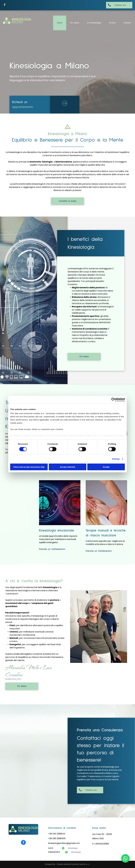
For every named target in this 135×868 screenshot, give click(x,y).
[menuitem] (60, 23)
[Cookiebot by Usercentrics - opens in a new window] (113, 400)
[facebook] (5, 5)
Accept (106, 467)
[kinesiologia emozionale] (60, 503)
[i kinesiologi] (99, 627)
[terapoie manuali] (106, 503)
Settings (116, 459)
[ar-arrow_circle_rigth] (65, 106)
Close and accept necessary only (29, 467)
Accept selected (67, 467)
